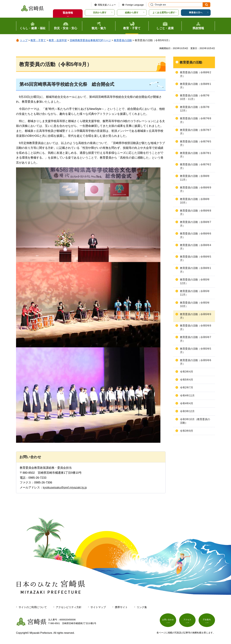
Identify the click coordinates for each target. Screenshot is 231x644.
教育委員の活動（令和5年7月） (196, 339)
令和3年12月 (187, 411)
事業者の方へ (196, 13)
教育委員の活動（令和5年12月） (195, 281)
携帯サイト (121, 607)
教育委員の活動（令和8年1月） (196, 86)
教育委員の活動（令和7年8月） (196, 120)
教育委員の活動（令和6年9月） (196, 189)
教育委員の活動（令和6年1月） (196, 270)
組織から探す (132, 13)
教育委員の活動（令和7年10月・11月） (195, 97)
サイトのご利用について (33, 607)
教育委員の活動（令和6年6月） (196, 235)
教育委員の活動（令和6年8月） (196, 212)
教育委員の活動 (123, 40)
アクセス (187, 621)
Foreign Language (135, 5)
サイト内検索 (151, 5)
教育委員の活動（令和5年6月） (196, 362)
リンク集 (142, 607)
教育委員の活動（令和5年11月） (195, 293)
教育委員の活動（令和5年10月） (195, 304)
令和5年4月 (187, 380)
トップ (24, 40)
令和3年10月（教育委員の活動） (195, 421)
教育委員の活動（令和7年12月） (195, 109)
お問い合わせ (168, 621)
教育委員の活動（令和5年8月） (196, 327)
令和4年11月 (187, 396)
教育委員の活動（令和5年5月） (196, 350)
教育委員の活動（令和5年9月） (196, 316)
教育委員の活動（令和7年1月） (196, 155)
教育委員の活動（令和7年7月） (196, 132)
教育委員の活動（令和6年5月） (196, 258)
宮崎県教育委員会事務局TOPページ (90, 40)
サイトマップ (98, 607)
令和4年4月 (187, 403)
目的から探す (100, 13)
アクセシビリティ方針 (69, 607)
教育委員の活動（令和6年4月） (196, 247)
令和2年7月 (187, 388)
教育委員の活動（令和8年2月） (196, 74)
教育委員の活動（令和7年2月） (196, 166)
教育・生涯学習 (58, 40)
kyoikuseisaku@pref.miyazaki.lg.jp (65, 487)
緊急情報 (68, 13)
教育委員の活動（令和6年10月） (195, 201)
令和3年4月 (187, 372)
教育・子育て (38, 40)
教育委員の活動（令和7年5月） (196, 143)
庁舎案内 (207, 621)
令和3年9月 (187, 431)
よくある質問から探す (164, 13)
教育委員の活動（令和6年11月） (195, 178)
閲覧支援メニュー (107, 5)
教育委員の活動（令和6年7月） (196, 224)
